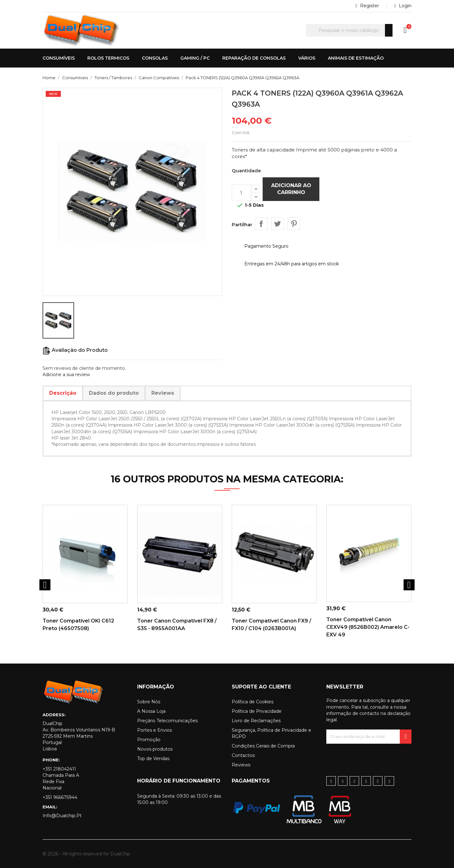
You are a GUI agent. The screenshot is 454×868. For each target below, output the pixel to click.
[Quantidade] (241, 193)
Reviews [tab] (163, 393)
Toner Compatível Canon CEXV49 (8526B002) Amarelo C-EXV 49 (368, 627)
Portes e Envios (154, 730)
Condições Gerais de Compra (263, 746)
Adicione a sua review (66, 375)
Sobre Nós (149, 702)
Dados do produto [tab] (114, 393)
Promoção (149, 740)
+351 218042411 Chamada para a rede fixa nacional (61, 778)
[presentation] (374, 756)
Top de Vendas (153, 759)
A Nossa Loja (151, 711)
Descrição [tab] (63, 393)
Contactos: (244, 755)
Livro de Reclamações (256, 721)
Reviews (241, 765)
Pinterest (294, 224)
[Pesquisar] (349, 30)
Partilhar (261, 224)
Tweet (277, 224)
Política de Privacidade (257, 711)
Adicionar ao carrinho (291, 189)
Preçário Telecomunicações (167, 721)
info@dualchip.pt (62, 816)
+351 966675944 (60, 797)
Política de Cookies (253, 702)
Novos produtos (155, 749)
